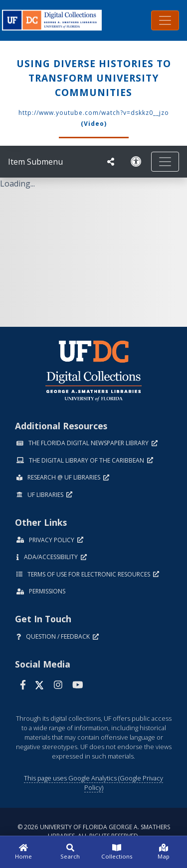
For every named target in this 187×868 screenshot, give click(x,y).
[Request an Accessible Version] (136, 161)
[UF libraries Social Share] (111, 162)
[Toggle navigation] (165, 20)
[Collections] (117, 852)
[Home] (23, 852)
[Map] (164, 852)
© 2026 (94, 831)
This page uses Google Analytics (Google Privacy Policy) (93, 783)
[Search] (70, 852)
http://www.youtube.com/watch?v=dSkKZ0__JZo (94, 113)
